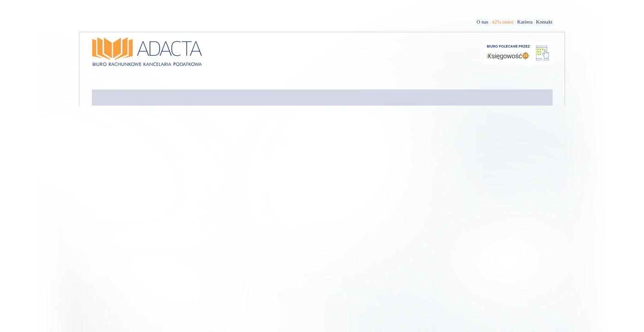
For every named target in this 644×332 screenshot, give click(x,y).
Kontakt (544, 22)
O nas (482, 22)
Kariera (525, 22)
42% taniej (503, 22)
